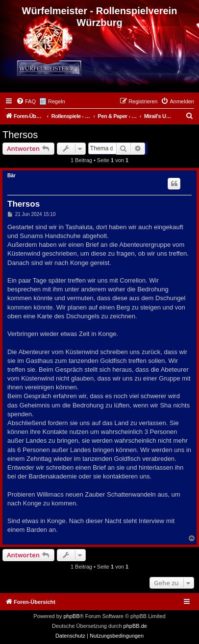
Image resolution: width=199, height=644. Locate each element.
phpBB (71, 616)
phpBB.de (135, 626)
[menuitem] (26, 101)
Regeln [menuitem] (57, 101)
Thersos (20, 135)
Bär (12, 176)
